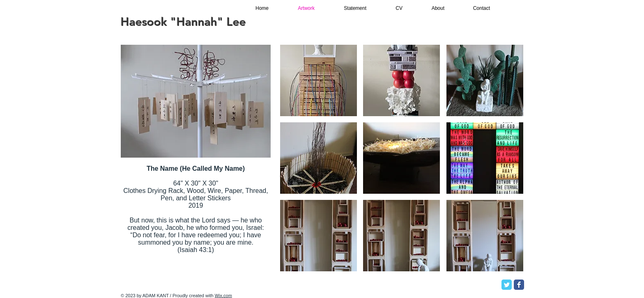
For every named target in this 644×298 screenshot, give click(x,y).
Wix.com (223, 296)
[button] (319, 80)
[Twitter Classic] (507, 285)
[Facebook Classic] (519, 285)
